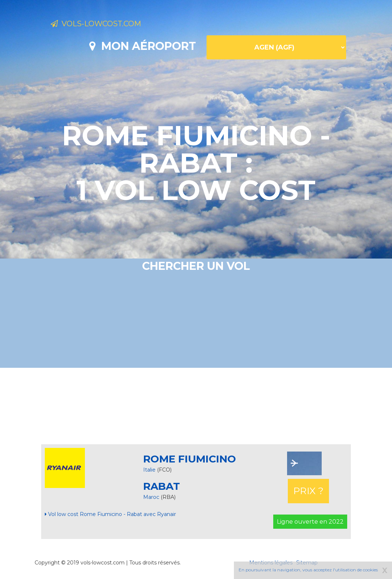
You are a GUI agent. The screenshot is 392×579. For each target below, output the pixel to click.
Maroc (152, 497)
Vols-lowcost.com (109, 25)
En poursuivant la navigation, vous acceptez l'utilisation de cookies (308, 570)
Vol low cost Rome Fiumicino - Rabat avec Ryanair (110, 514)
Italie (149, 470)
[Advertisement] (196, 406)
